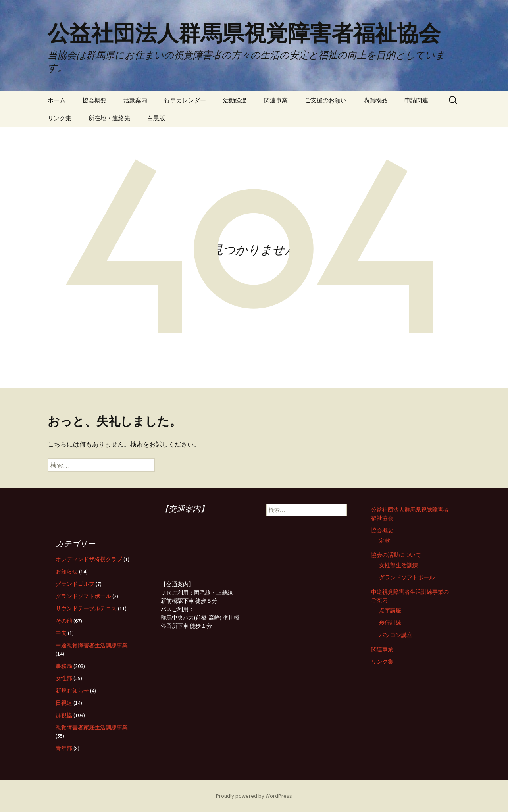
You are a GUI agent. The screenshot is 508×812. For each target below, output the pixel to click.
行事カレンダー (185, 100)
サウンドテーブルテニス (86, 608)
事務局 (64, 666)
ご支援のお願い (326, 100)
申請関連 (416, 100)
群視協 (64, 715)
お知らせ (67, 571)
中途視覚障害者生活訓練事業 (92, 645)
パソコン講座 (396, 635)
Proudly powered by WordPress (254, 796)
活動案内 (135, 100)
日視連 (64, 703)
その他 (64, 621)
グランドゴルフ (75, 584)
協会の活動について (396, 555)
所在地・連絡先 (109, 118)
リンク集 (60, 118)
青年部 (64, 748)
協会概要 (94, 100)
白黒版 (156, 118)
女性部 (64, 678)
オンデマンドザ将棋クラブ (89, 559)
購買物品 (375, 100)
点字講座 (390, 610)
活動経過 (235, 100)
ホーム (57, 100)
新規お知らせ (72, 691)
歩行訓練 (390, 623)
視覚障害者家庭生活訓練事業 (92, 727)
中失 (61, 633)
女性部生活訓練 (398, 565)
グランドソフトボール (407, 577)
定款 (385, 541)
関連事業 (276, 100)
